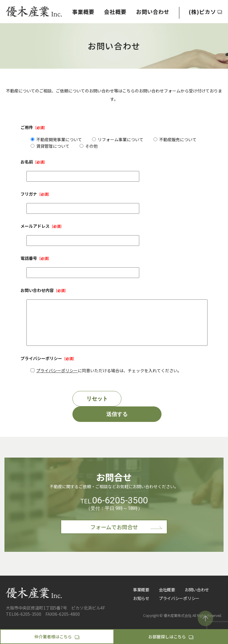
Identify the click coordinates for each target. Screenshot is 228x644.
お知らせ (141, 607)
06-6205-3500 (120, 509)
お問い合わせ (153, 12)
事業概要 (83, 12)
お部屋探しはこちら (171, 637)
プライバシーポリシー (57, 379)
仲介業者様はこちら (57, 637)
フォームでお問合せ (126, 536)
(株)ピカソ (205, 12)
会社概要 (115, 12)
